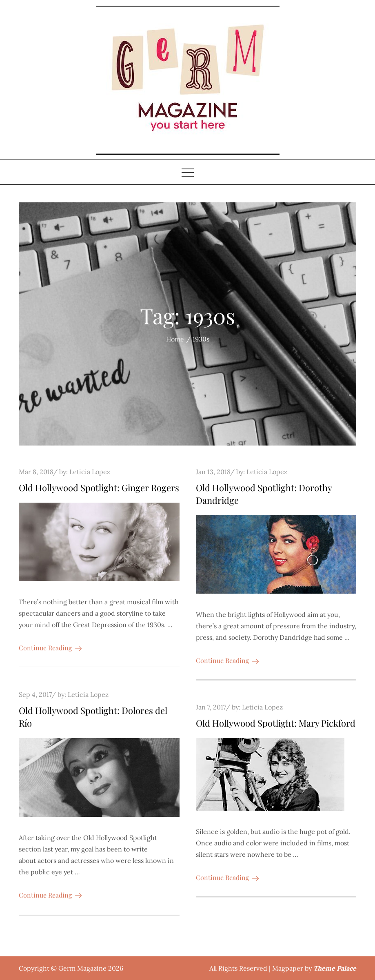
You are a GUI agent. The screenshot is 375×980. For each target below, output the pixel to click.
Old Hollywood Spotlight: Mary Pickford (276, 723)
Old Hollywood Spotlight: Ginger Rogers (99, 488)
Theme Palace (335, 968)
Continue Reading (50, 648)
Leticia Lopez (90, 472)
